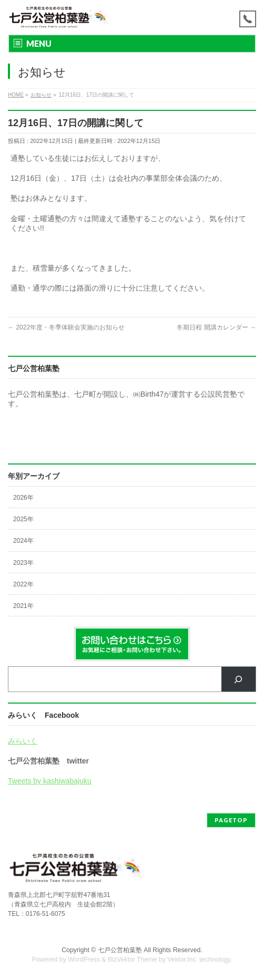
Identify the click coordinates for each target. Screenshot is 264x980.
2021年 (23, 606)
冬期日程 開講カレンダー (216, 327)
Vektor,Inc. (182, 960)
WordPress (84, 960)
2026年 (23, 498)
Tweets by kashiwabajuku (50, 781)
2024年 (23, 541)
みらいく (23, 741)
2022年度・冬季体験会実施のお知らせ (66, 327)
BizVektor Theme (133, 960)
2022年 (23, 584)
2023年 (23, 563)
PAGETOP (231, 820)
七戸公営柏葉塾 (120, 950)
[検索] (238, 679)
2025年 (23, 519)
